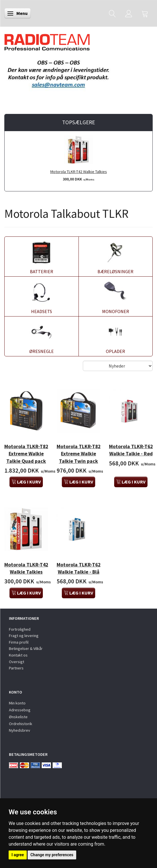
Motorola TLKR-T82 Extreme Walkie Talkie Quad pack (26, 454)
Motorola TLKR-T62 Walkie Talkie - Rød (131, 450)
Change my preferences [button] (52, 855)
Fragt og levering (24, 636)
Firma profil (19, 642)
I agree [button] (18, 855)
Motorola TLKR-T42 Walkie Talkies (79, 172)
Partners (16, 668)
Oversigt (17, 662)
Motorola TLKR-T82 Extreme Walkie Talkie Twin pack (78, 454)
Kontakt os (18, 655)
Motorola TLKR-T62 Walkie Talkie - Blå (78, 568)
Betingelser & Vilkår (26, 648)
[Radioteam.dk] (47, 41)
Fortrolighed (20, 629)
